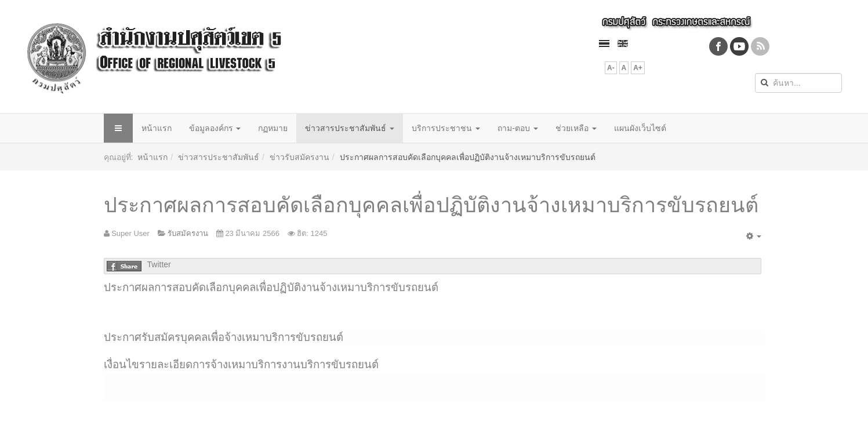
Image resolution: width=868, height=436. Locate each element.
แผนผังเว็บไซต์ (640, 128)
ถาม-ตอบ (518, 128)
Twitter (159, 264)
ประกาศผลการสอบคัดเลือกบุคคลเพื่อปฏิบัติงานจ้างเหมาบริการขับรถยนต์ (431, 205)
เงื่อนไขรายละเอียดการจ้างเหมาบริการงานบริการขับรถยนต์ (241, 364)
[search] (798, 83)
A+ (638, 68)
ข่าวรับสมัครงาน (299, 157)
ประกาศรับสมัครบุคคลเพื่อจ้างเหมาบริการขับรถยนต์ (224, 337)
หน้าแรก (157, 128)
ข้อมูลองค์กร (215, 128)
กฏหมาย (273, 128)
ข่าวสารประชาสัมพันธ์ (350, 128)
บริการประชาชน (446, 128)
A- (611, 68)
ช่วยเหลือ (576, 128)
